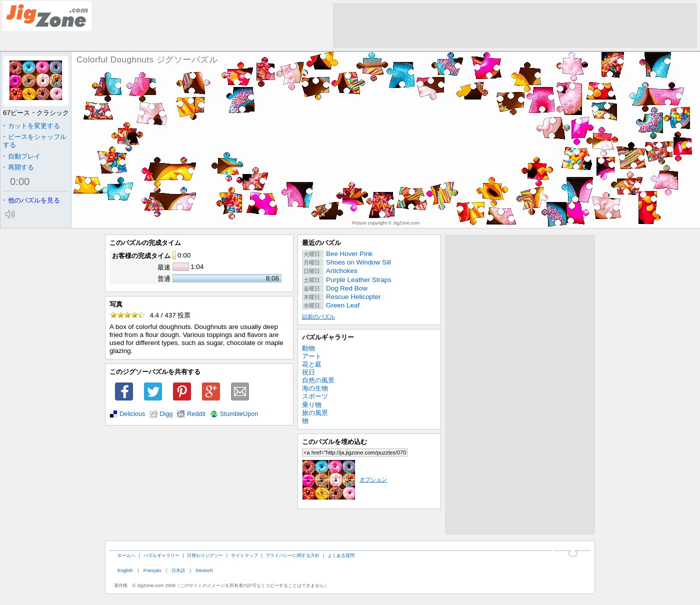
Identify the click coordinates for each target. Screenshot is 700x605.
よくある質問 (341, 555)
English (125, 570)
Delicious (132, 414)
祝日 (308, 372)
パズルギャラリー (328, 337)
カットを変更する (31, 126)
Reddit (196, 414)
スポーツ (315, 396)
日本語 (178, 570)
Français (152, 570)
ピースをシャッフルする (35, 141)
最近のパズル (321, 243)
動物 (308, 348)
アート (312, 356)
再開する (18, 167)
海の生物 (315, 388)
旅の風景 (315, 413)
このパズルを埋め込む (334, 442)
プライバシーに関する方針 (292, 555)
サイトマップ (244, 555)
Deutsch (204, 570)
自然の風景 (318, 380)
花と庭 (312, 364)
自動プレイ (22, 156)
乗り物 (312, 405)
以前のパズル (318, 316)
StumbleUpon (239, 414)
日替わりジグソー (205, 555)
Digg (166, 414)
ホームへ (126, 555)
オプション (344, 479)
